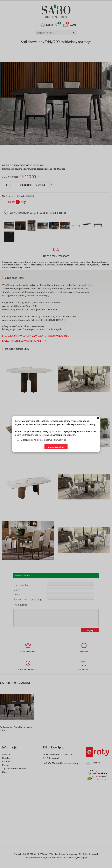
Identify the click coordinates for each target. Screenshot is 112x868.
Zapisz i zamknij (56, 447)
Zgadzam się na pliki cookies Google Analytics (44, 440)
